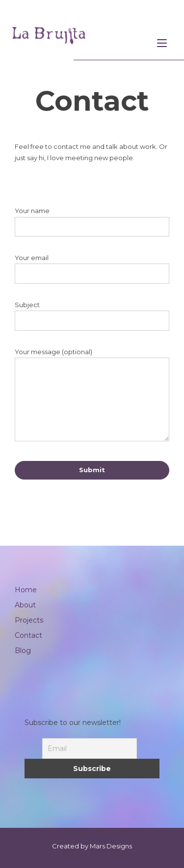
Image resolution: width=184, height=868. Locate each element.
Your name (92, 222)
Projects (29, 620)
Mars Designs (111, 846)
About (25, 605)
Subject (92, 316)
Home (26, 590)
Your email (92, 269)
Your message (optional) (92, 397)
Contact (28, 635)
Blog (23, 651)
